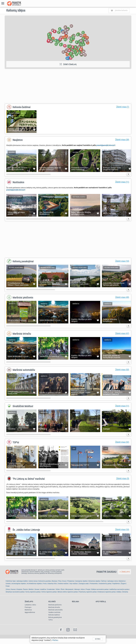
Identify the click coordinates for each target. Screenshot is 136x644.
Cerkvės (8, 584)
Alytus (83, 589)
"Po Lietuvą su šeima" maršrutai (29, 479)
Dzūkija (119, 592)
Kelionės (52, 602)
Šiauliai (25, 589)
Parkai (8, 586)
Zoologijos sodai (84, 584)
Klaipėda (19, 589)
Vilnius (8, 589)
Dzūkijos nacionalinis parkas (100, 589)
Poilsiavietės (94, 584)
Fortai (45, 584)
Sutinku (98, 639)
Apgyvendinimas (30, 612)
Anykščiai (43, 589)
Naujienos (18, 140)
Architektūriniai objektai (34, 584)
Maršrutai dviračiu (22, 334)
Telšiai (58, 589)
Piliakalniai (71, 581)
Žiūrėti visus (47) (122, 333)
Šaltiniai (104, 581)
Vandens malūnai (63, 584)
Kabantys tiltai (52, 584)
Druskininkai (51, 589)
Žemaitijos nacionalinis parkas (15, 592)
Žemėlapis (29, 602)
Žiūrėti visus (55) (122, 370)
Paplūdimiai (116, 584)
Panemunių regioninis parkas (88, 592)
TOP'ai (16, 442)
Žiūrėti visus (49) (122, 297)
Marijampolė (69, 589)
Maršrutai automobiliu (24, 370)
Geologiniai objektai (81, 581)
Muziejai (55, 581)
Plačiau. (55, 640)
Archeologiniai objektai (19, 584)
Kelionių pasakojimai (23, 261)
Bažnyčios (122, 581)
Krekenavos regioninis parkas (107, 592)
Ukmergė (77, 589)
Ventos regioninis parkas (49, 592)
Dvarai (64, 581)
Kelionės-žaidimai (22, 107)
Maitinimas (28, 610)
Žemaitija (125, 592)
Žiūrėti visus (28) (122, 140)
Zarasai (37, 589)
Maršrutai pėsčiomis (23, 298)
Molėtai (31, 589)
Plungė (88, 589)
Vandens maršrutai (54, 612)
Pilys (60, 581)
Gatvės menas (33, 581)
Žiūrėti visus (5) (123, 479)
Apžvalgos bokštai (22, 581)
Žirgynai (123, 584)
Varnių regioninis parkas (33, 592)
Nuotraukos (18, 182)
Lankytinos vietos (30, 605)
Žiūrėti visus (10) (122, 261)
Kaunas (13, 589)
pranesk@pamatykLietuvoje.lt (106, 145)
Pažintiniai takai (11, 581)
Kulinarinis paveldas (45, 581)
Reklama (75, 602)
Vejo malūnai (74, 584)
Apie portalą (101, 602)
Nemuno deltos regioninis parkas (68, 592)
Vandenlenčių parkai (105, 584)
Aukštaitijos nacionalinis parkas (119, 589)
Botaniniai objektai (94, 581)
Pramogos (28, 607)
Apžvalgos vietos (113, 581)
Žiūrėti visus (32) (122, 442)
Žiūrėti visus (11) (122, 182)
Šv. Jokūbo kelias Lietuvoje (26, 530)
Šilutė (63, 589)
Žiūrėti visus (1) (123, 107)
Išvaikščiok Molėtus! (23, 406)
